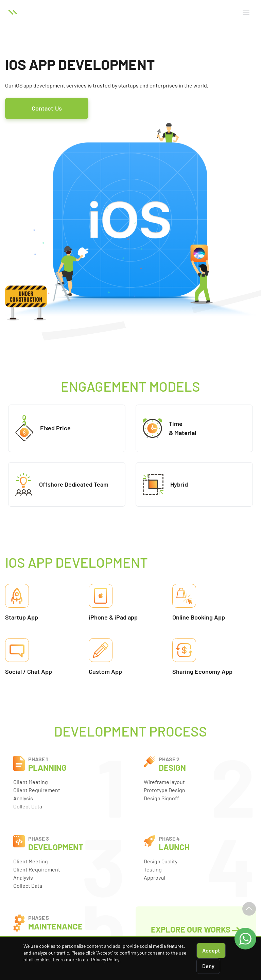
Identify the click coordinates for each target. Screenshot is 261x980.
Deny (208, 966)
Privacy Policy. (106, 959)
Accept (211, 950)
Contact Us (47, 108)
